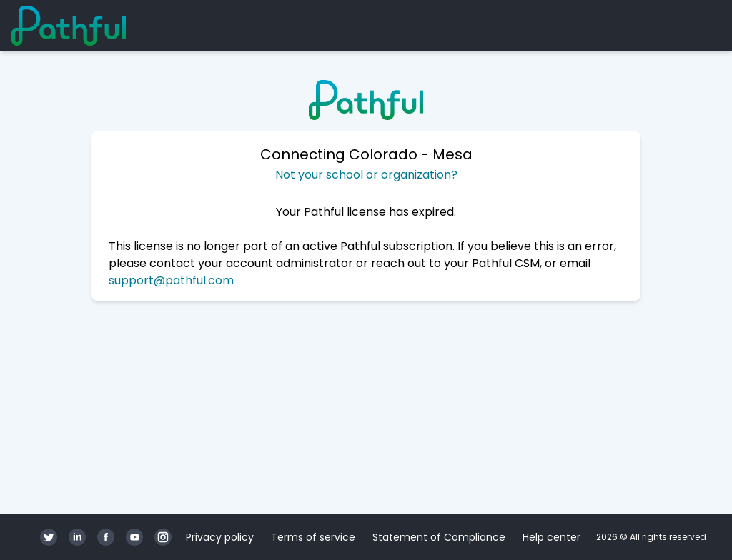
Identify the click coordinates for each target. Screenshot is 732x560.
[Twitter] (49, 537)
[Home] (69, 26)
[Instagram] (163, 537)
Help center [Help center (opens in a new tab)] (552, 537)
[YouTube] (134, 537)
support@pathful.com (171, 280)
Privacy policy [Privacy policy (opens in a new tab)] (220, 537)
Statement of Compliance (439, 537)
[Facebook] (106, 537)
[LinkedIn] (77, 537)
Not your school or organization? (366, 175)
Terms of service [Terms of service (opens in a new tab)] (313, 537)
